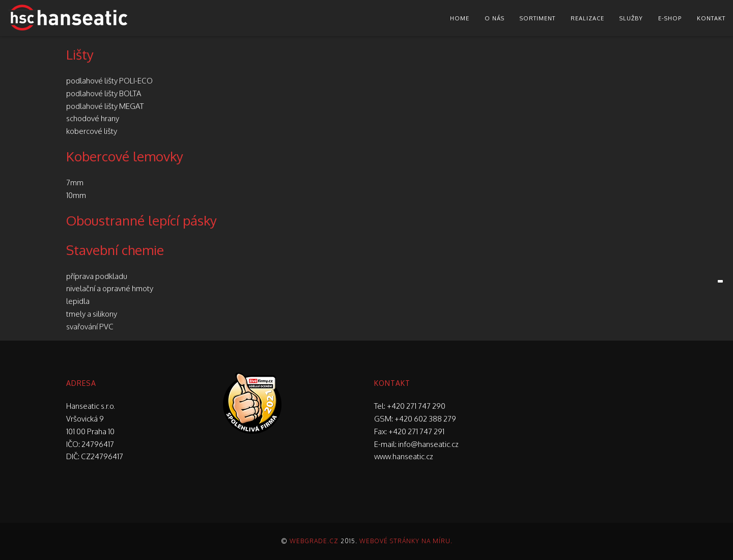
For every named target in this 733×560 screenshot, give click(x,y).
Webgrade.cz (314, 541)
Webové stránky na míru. (406, 541)
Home (460, 18)
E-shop (670, 18)
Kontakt (711, 18)
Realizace (587, 18)
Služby (631, 18)
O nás (495, 18)
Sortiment (538, 18)
